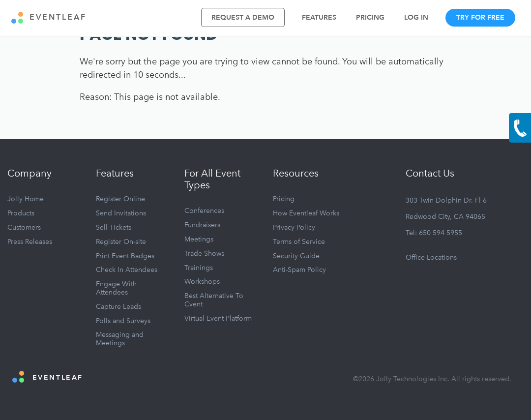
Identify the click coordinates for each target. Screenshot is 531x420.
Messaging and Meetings (120, 339)
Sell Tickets (114, 227)
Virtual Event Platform (218, 318)
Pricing (370, 17)
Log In (416, 17)
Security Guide (296, 256)
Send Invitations (121, 213)
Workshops (202, 282)
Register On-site (121, 242)
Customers (24, 227)
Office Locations (431, 257)
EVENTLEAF (49, 18)
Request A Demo (243, 17)
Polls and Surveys (123, 321)
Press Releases (30, 242)
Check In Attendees (127, 270)
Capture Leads (118, 307)
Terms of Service (299, 242)
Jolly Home (26, 199)
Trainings (199, 268)
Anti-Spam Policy (299, 270)
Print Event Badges (125, 256)
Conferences (204, 211)
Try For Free (480, 17)
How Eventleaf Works (306, 213)
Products (21, 213)
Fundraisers (202, 225)
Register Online (120, 199)
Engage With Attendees (116, 288)
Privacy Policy (294, 227)
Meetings (199, 239)
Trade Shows (204, 254)
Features (319, 17)
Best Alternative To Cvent (214, 300)
